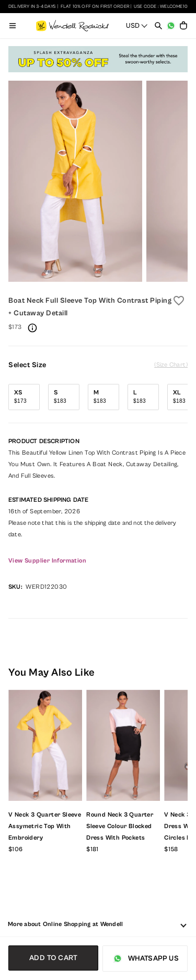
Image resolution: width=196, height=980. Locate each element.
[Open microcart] (183, 26)
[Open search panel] (158, 26)
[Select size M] (103, 397)
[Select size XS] (24, 397)
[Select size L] (143, 397)
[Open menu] (13, 26)
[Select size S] (64, 397)
